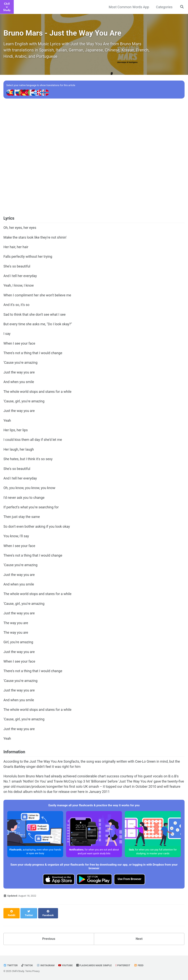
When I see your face (19, 346)
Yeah (7, 423)
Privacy (36, 971)
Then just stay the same (22, 519)
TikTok (28, 965)
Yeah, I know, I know (19, 288)
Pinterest (126, 965)
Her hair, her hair (16, 249)
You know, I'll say (16, 539)
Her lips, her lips (16, 432)
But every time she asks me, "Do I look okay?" (38, 326)
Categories (164, 7)
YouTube (67, 965)
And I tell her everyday (20, 278)
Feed (143, 965)
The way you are (16, 625)
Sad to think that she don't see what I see (35, 317)
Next (139, 939)
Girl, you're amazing (18, 645)
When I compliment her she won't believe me (37, 298)
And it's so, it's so (16, 307)
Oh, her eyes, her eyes (20, 230)
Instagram (47, 965)
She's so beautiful (17, 269)
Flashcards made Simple (97, 965)
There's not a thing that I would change (33, 355)
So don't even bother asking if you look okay (37, 529)
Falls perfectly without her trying (28, 259)
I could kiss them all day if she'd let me (33, 442)
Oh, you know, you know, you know (29, 490)
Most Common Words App (128, 7)
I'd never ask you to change (24, 500)
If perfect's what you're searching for (31, 510)
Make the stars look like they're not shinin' (35, 240)
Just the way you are (19, 375)
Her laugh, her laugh (19, 452)
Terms (29, 971)
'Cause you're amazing (20, 365)
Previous (49, 939)
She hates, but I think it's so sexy (28, 461)
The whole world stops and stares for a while (37, 394)
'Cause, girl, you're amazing (24, 404)
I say (7, 336)
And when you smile (19, 384)
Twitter (11, 965)
